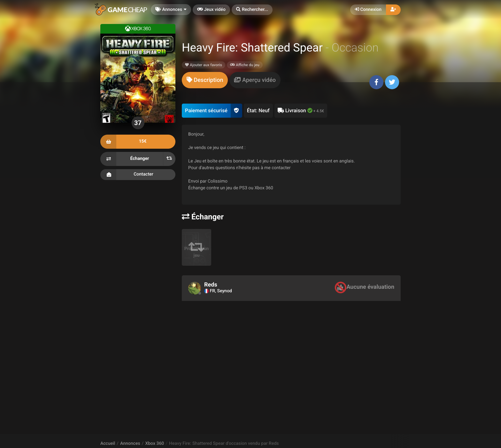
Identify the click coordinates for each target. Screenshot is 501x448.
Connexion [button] (368, 10)
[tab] (205, 80)
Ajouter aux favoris (204, 65)
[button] (252, 10)
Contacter (138, 175)
